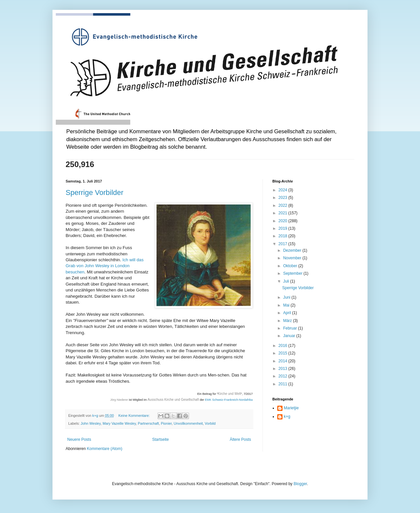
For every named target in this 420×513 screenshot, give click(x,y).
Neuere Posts (79, 439)
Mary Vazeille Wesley (119, 423)
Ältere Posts (240, 439)
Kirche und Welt (229, 394)
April (288, 313)
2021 (283, 213)
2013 (283, 369)
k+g (287, 417)
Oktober (291, 266)
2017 (283, 244)
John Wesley (91, 423)
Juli (287, 281)
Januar (290, 336)
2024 (283, 190)
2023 (283, 198)
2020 (283, 221)
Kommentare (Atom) (105, 449)
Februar (291, 328)
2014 (283, 361)
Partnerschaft (148, 423)
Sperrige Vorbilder (94, 192)
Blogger (300, 484)
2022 (283, 205)
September (293, 273)
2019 (283, 228)
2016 (283, 346)
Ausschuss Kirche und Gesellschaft (173, 400)
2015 (283, 353)
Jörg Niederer (119, 400)
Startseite (161, 439)
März (288, 321)
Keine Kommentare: (135, 416)
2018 (283, 236)
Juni (287, 297)
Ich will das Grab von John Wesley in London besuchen (105, 266)
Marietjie (291, 408)
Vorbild (210, 423)
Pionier (166, 423)
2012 (283, 376)
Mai (287, 305)
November (293, 258)
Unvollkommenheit (188, 423)
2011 (283, 384)
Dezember (293, 250)
